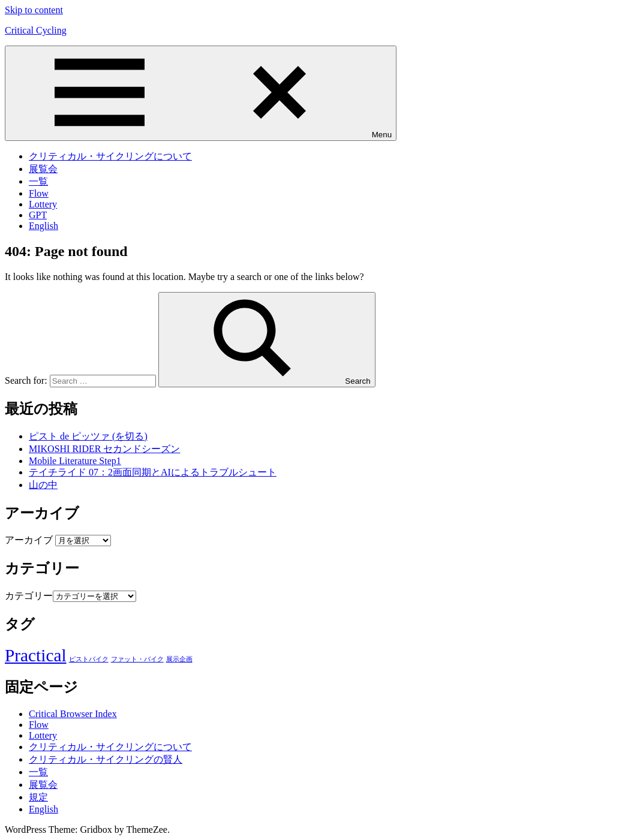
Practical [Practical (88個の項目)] (36, 655)
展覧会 (43, 169)
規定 (38, 797)
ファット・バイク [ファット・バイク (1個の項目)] (137, 659)
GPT (38, 215)
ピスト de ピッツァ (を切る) (88, 436)
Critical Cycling (36, 30)
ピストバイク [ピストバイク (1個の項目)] (89, 659)
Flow (39, 193)
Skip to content (34, 10)
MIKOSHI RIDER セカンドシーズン (104, 449)
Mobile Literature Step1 (75, 461)
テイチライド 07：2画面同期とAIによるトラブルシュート (153, 472)
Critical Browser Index (73, 714)
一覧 (38, 181)
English (43, 226)
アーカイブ (29, 540)
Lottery (43, 204)
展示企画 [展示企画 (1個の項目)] (179, 659)
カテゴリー (29, 596)
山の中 (43, 485)
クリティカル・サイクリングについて (110, 156)
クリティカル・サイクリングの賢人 (106, 759)
